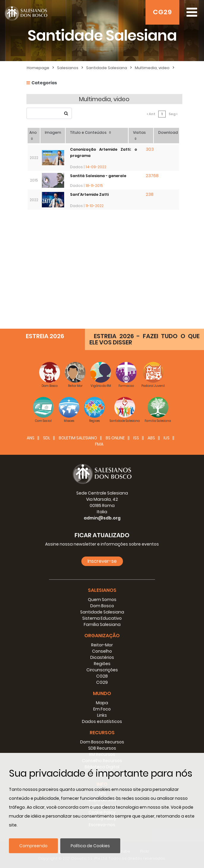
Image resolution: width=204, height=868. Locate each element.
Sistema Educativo (102, 618)
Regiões (102, 664)
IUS (167, 438)
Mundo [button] (102, 693)
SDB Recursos (102, 748)
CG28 (102, 676)
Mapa (102, 703)
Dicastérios (102, 657)
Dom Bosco (102, 606)
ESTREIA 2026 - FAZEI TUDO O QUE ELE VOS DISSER (144, 339)
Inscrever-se (102, 561)
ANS (31, 438)
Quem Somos (102, 600)
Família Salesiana (102, 624)
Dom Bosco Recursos (102, 742)
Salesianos (68, 68)
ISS (136, 438)
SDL (47, 438)
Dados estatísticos (102, 721)
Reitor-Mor (102, 645)
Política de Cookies (90, 846)
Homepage (38, 68)
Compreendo (33, 846)
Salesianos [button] (102, 590)
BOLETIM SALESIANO (78, 438)
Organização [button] (102, 636)
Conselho (102, 651)
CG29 (162, 12)
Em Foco (102, 709)
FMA (99, 444)
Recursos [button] (102, 733)
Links (102, 715)
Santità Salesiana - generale (98, 176)
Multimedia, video (152, 68)
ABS (151, 438)
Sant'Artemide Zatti (89, 194)
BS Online (115, 438)
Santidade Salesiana (107, 68)
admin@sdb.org (102, 518)
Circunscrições (102, 670)
